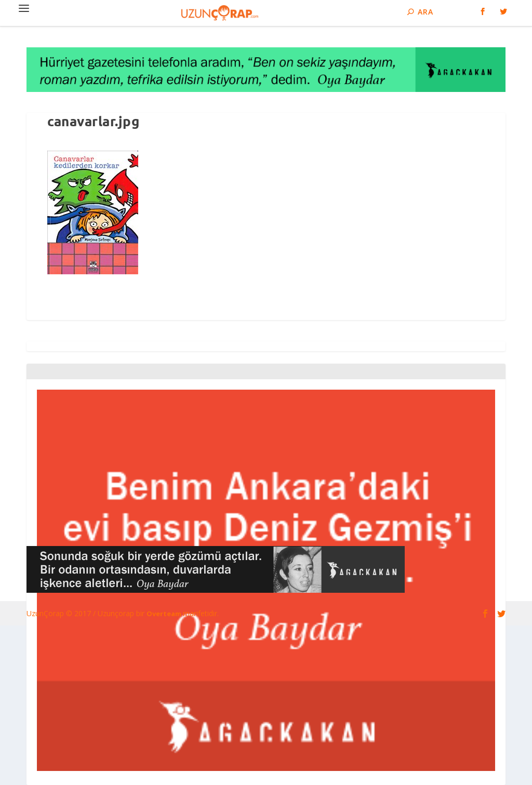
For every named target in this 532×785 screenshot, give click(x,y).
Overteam (165, 614)
